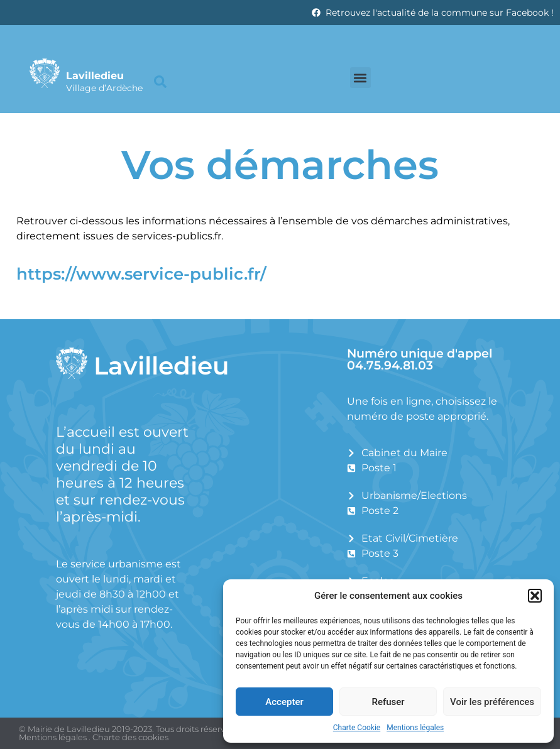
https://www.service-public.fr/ (141, 274)
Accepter (284, 702)
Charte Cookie (357, 728)
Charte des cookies (130, 737)
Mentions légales (415, 728)
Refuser (388, 702)
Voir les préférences (492, 702)
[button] (535, 596)
